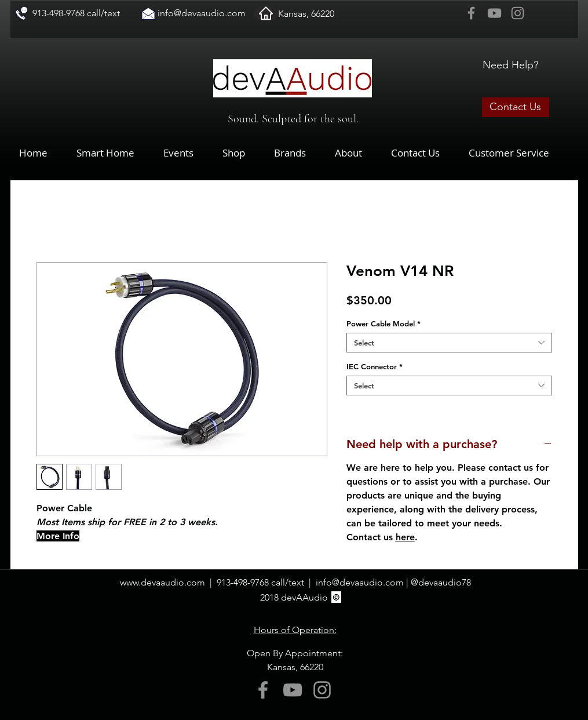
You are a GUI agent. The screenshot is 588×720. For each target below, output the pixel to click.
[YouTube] (494, 13)
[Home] (266, 13)
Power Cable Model (384, 323)
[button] (242, 153)
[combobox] (449, 343)
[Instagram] (518, 13)
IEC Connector (375, 366)
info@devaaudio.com (202, 13)
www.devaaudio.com (162, 582)
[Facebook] (471, 13)
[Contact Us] (516, 107)
